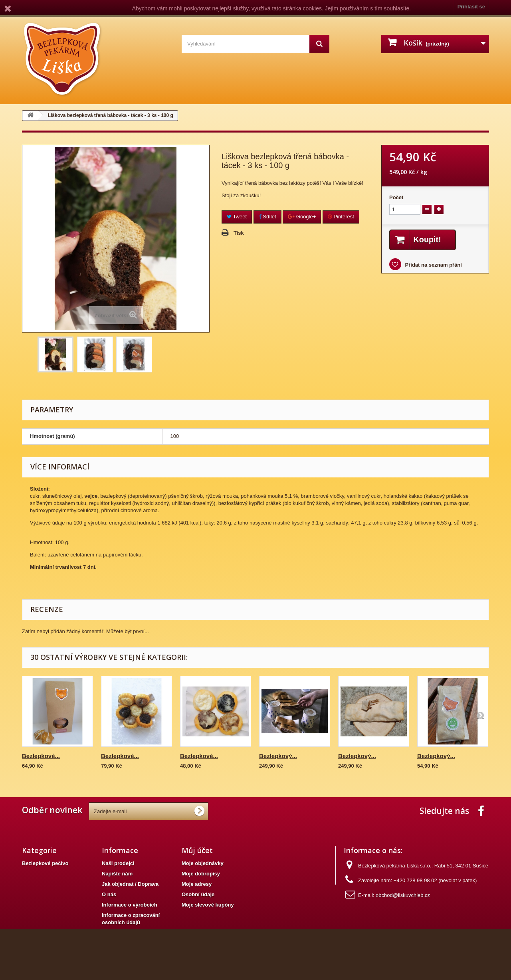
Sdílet (267, 217)
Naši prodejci (118, 863)
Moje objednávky (203, 863)
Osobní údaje (198, 894)
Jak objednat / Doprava (130, 884)
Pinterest (341, 217)
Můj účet (197, 850)
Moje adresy (197, 884)
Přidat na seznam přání (433, 265)
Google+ (302, 217)
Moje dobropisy (201, 874)
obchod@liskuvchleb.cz (403, 895)
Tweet (237, 217)
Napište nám (117, 874)
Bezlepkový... (278, 756)
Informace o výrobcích (130, 905)
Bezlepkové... (41, 756)
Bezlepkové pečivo (45, 863)
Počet (396, 197)
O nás (109, 894)
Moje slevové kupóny (208, 905)
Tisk (239, 233)
